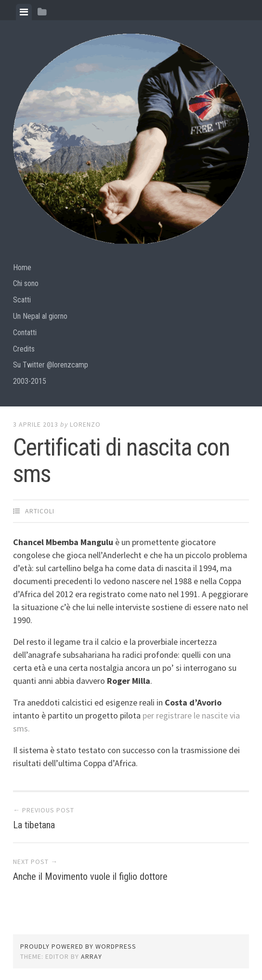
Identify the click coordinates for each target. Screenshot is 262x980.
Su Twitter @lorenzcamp (51, 365)
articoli (40, 511)
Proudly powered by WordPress (78, 946)
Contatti (25, 333)
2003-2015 (30, 381)
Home (22, 268)
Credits (24, 349)
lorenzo (85, 424)
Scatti (22, 300)
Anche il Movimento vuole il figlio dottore (90, 876)
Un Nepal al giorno (40, 316)
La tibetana (34, 825)
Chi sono (26, 283)
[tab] (24, 12)
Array (92, 956)
